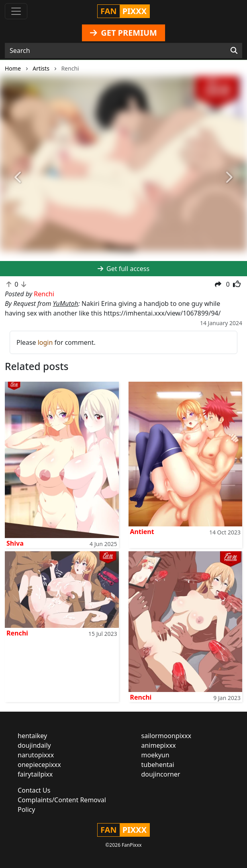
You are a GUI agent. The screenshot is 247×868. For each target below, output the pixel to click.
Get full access (123, 269)
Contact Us (34, 790)
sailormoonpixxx (166, 736)
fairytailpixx (35, 774)
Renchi (17, 633)
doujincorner (161, 774)
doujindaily (34, 745)
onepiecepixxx (39, 765)
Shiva (15, 543)
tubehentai (158, 765)
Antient (142, 532)
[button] (18, 178)
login (45, 342)
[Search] (234, 51)
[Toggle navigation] (16, 11)
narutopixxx (36, 755)
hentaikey (32, 736)
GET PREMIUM (123, 33)
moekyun (155, 755)
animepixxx (159, 745)
